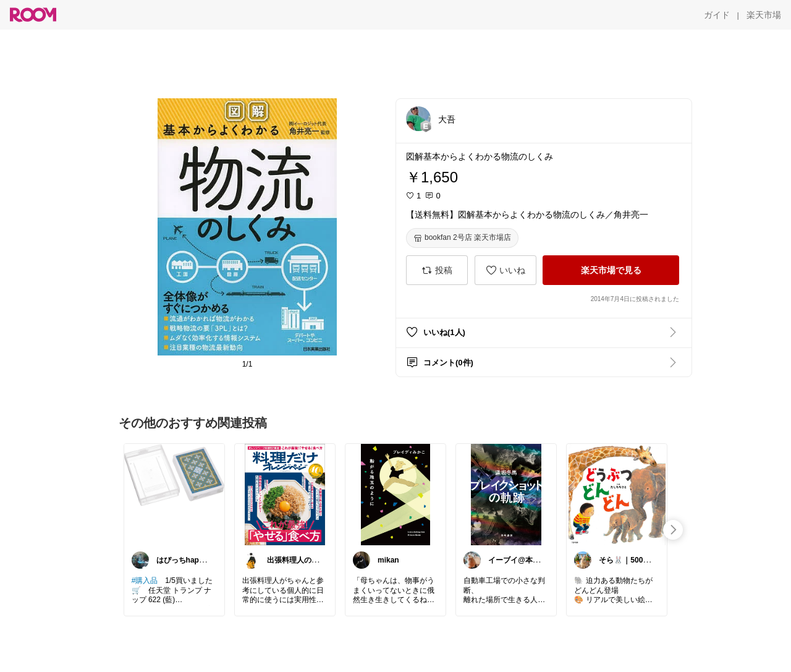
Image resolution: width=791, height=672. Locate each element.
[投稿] (437, 270)
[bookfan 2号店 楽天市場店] (462, 238)
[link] (174, 494)
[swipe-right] (673, 530)
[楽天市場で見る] (611, 270)
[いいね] (505, 270)
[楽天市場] (764, 15)
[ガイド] (717, 15)
